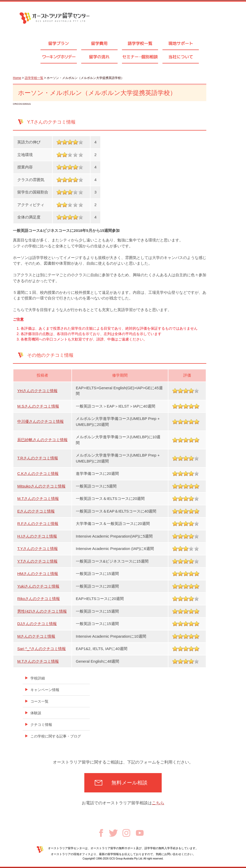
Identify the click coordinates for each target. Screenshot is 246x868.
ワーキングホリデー (59, 57)
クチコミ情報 (41, 725)
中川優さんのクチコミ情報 (40, 421)
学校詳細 (38, 678)
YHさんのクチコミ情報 (37, 391)
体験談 (36, 713)
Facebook (101, 833)
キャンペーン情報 (45, 690)
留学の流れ (99, 57)
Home (17, 78)
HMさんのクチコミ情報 (38, 574)
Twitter (113, 833)
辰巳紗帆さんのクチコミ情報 (42, 440)
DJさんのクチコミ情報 (37, 624)
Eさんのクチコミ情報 (36, 511)
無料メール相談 (129, 783)
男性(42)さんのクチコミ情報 (42, 611)
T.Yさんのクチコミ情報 (38, 549)
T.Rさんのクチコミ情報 (38, 458)
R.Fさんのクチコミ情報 (38, 524)
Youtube (140, 833)
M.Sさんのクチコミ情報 (38, 406)
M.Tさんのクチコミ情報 (38, 498)
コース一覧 (39, 701)
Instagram (126, 833)
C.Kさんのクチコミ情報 (38, 473)
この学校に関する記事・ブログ (56, 736)
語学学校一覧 (140, 43)
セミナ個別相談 (140, 57)
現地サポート (181, 43)
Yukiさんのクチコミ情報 (38, 586)
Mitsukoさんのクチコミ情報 (41, 486)
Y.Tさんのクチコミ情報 (37, 561)
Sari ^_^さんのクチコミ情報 (42, 649)
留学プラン (59, 43)
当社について (181, 57)
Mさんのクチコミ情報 (36, 636)
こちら (158, 803)
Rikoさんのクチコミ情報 (39, 599)
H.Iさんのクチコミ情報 (37, 536)
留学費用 (99, 43)
